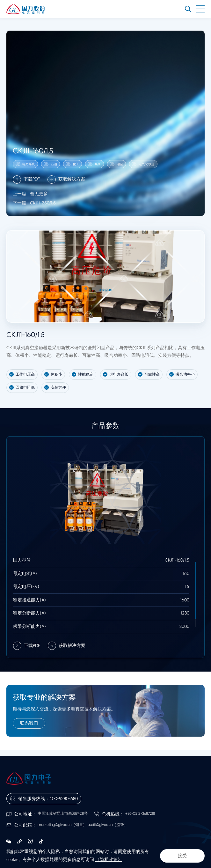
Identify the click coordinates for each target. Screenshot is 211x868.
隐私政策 (33, 854)
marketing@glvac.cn (55, 825)
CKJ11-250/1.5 (34, 212)
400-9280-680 (64, 799)
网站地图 (51, 854)
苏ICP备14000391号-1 (170, 861)
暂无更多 (30, 202)
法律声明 (14, 854)
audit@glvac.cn (100, 825)
